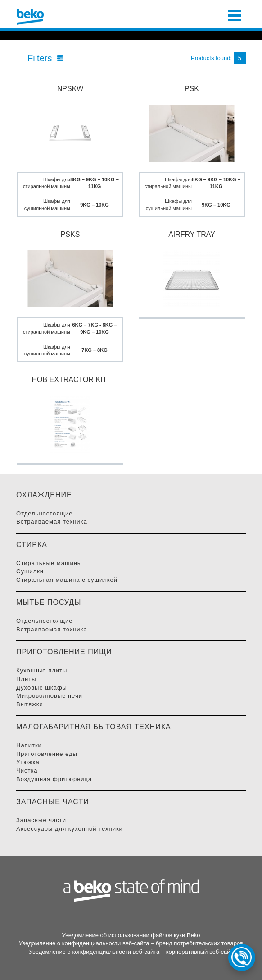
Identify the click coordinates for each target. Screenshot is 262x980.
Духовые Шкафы (42, 688)
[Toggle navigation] (235, 14)
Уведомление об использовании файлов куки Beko (131, 935)
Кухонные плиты (42, 670)
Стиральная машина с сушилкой (67, 580)
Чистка (27, 771)
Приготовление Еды (47, 754)
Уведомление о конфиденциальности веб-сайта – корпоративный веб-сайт (131, 952)
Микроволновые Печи (49, 696)
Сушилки (30, 571)
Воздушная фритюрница (54, 779)
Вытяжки (30, 704)
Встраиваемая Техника (52, 522)
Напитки (29, 745)
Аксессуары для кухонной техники (70, 829)
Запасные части (41, 820)
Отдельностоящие (45, 513)
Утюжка (28, 762)
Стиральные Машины (49, 563)
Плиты (26, 679)
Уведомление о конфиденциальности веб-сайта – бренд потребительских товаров (131, 943)
